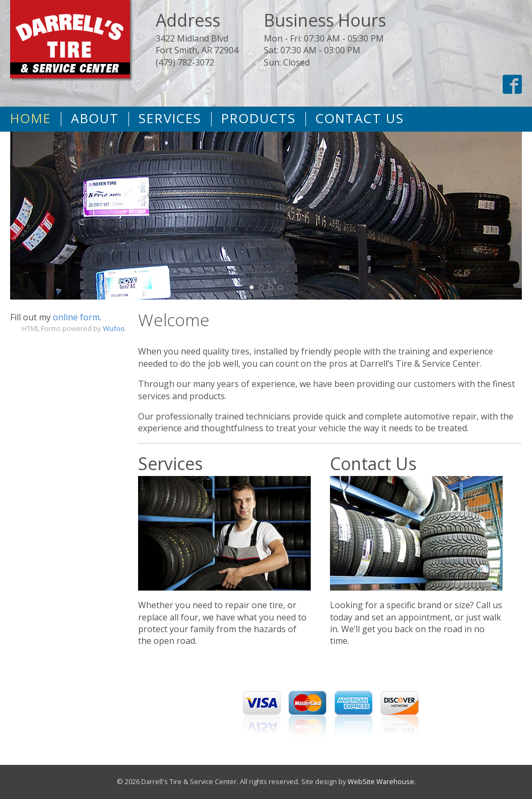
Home (31, 118)
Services (170, 118)
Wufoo (114, 328)
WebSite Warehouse (381, 781)
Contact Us (360, 118)
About (95, 118)
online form (76, 317)
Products (259, 118)
